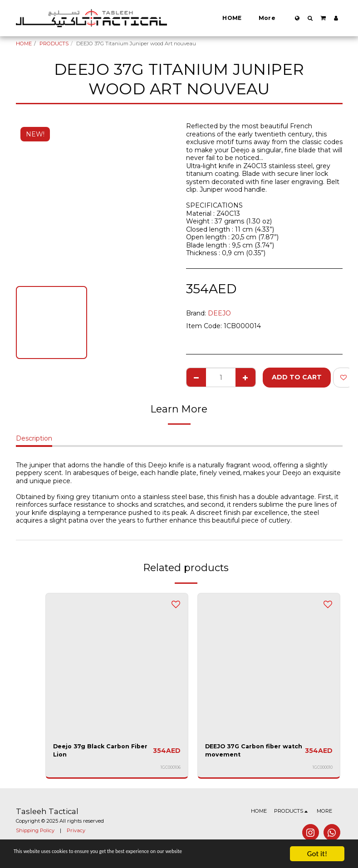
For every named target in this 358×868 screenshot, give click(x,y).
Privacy (76, 833)
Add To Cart (297, 377)
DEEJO (219, 313)
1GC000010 (323, 770)
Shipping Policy (35, 833)
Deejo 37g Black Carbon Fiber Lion (95, 752)
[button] (310, 18)
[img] (117, 664)
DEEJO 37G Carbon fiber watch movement (247, 752)
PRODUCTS (54, 44)
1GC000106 (171, 770)
